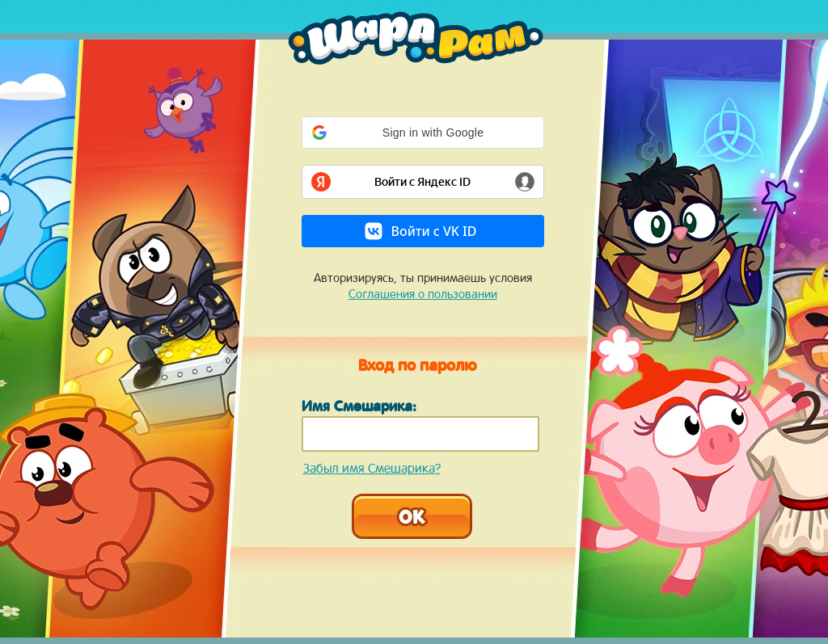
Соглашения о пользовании (423, 294)
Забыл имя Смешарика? (372, 468)
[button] (423, 133)
